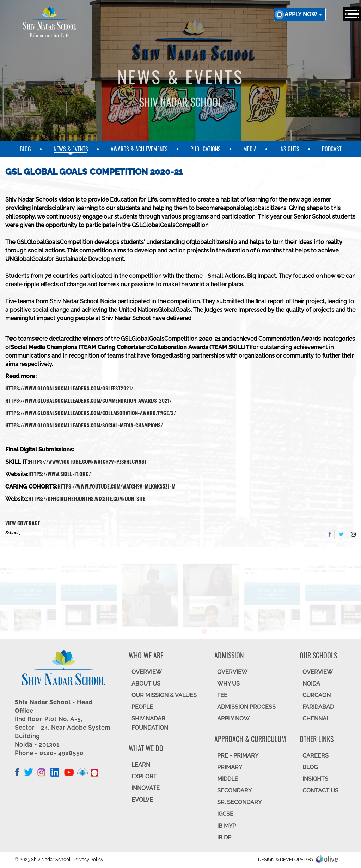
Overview (318, 672)
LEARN (141, 765)
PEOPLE (142, 707)
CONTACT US (320, 791)
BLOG (310, 767)
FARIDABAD (318, 707)
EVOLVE (142, 800)
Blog (25, 149)
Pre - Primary (238, 756)
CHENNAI (315, 719)
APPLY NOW (233, 719)
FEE (222, 695)
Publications (206, 149)
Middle (228, 779)
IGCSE (225, 814)
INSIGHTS (315, 779)
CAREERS (316, 756)
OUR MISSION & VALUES (164, 695)
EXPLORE (144, 776)
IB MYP (227, 826)
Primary (230, 767)
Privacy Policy (88, 859)
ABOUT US (146, 684)
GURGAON (317, 695)
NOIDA (311, 684)
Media (250, 149)
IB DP (224, 837)
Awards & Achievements (139, 149)
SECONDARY (234, 791)
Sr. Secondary (239, 802)
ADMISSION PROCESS (246, 707)
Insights (289, 149)
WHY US (228, 684)
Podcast (332, 149)
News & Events (71, 149)
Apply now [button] (303, 14)
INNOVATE (146, 788)
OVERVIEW (147, 672)
